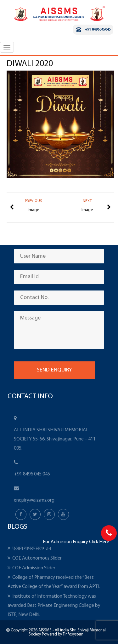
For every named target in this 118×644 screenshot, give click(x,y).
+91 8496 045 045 (32, 474)
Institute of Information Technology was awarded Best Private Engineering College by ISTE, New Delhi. (54, 606)
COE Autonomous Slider (37, 558)
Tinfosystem (73, 634)
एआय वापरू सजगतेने (32, 549)
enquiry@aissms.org (34, 500)
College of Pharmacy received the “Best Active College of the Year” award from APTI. (54, 582)
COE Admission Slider (34, 568)
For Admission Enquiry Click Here (76, 542)
